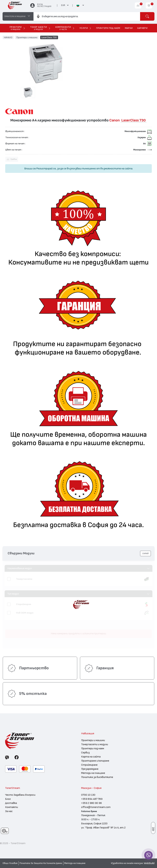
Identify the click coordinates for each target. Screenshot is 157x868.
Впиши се (30, 169)
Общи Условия (10, 863)
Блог (8, 799)
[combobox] (87, 16)
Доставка (11, 803)
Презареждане (90, 769)
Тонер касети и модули (95, 744)
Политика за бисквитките (97, 777)
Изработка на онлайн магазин (127, 863)
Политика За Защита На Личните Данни (41, 863)
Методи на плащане (93, 773)
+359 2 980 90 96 (91, 803)
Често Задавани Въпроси (20, 795)
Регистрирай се (46, 169)
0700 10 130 (88, 795)
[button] (145, 553)
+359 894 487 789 (92, 799)
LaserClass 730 (49, 37)
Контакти (12, 807)
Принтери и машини (27, 37)
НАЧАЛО (8, 37)
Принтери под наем (93, 748)
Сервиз (85, 753)
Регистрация (44, 6)
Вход (40, 4)
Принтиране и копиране (95, 761)
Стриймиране (89, 765)
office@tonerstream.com (96, 807)
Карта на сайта (91, 757)
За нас (9, 811)
